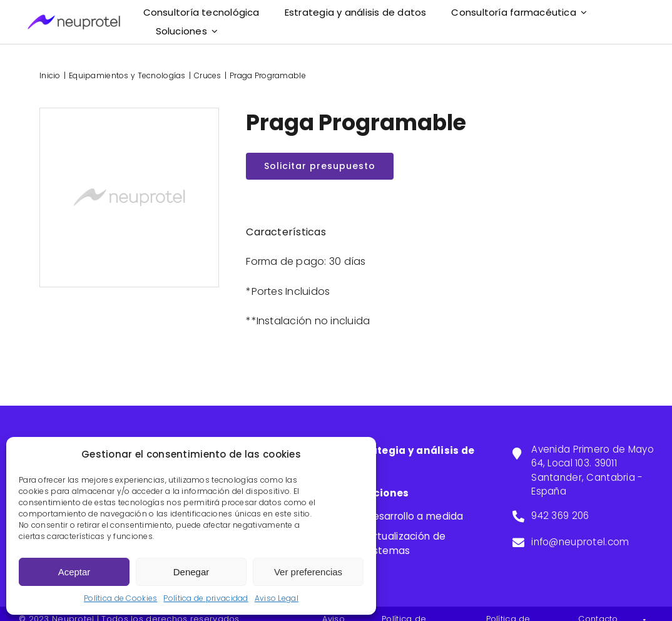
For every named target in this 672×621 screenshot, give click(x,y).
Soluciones (380, 493)
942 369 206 (560, 516)
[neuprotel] (74, 20)
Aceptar (74, 572)
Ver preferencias (308, 572)
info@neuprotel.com (580, 542)
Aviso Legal (277, 598)
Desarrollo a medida (414, 516)
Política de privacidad (206, 598)
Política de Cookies (120, 598)
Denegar (191, 572)
